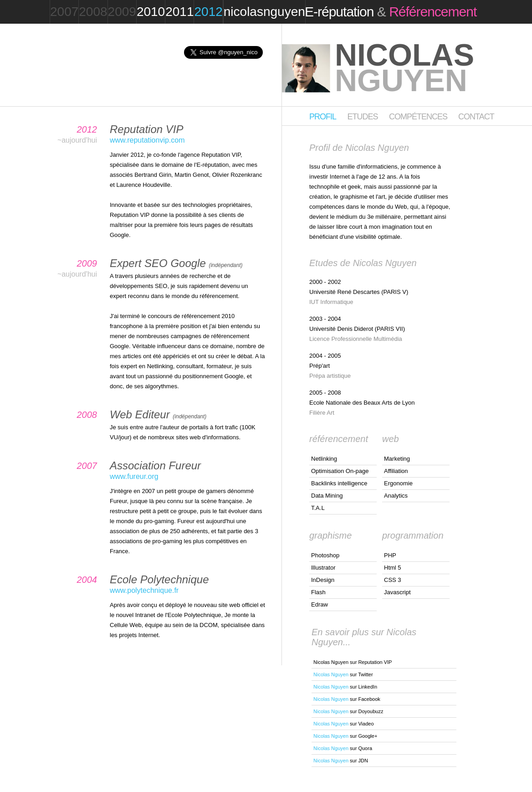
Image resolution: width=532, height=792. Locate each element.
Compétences (419, 117)
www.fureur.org (134, 476)
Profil (323, 117)
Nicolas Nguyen (331, 674)
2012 (208, 12)
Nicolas (404, 67)
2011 (179, 12)
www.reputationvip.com (147, 140)
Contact (476, 117)
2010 (151, 12)
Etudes (362, 117)
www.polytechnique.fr (144, 590)
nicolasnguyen (264, 12)
